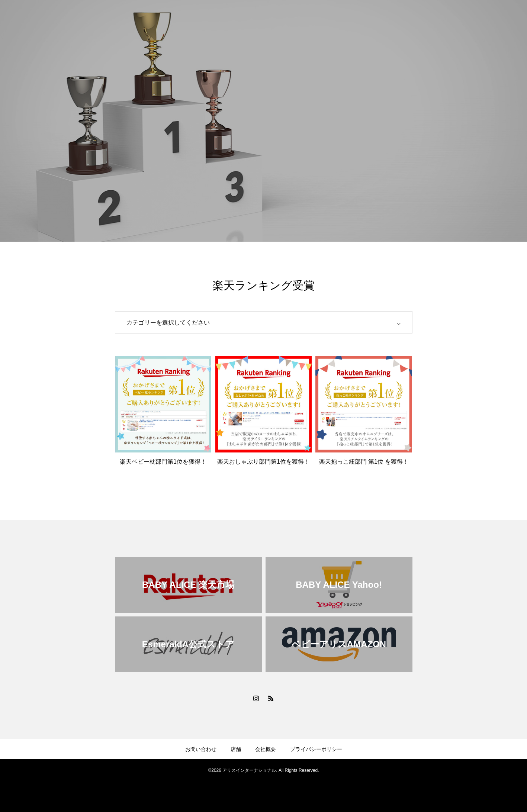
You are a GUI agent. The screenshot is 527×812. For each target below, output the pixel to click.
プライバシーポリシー (316, 749)
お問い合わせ (201, 749)
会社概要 (266, 749)
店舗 (236, 749)
